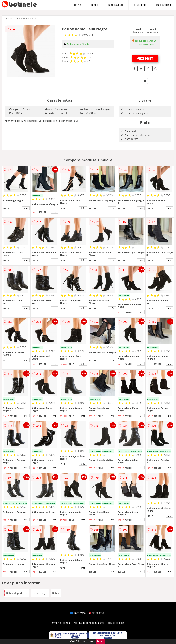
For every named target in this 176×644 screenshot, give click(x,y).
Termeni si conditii (61, 623)
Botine (77, 5)
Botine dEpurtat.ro (27, 19)
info (26, 208)
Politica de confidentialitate (89, 623)
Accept (101, 641)
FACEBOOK (78, 613)
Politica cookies (116, 623)
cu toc (94, 5)
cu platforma (164, 5)
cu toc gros (140, 5)
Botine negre (40, 593)
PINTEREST (96, 613)
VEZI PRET (145, 58)
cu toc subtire (116, 5)
